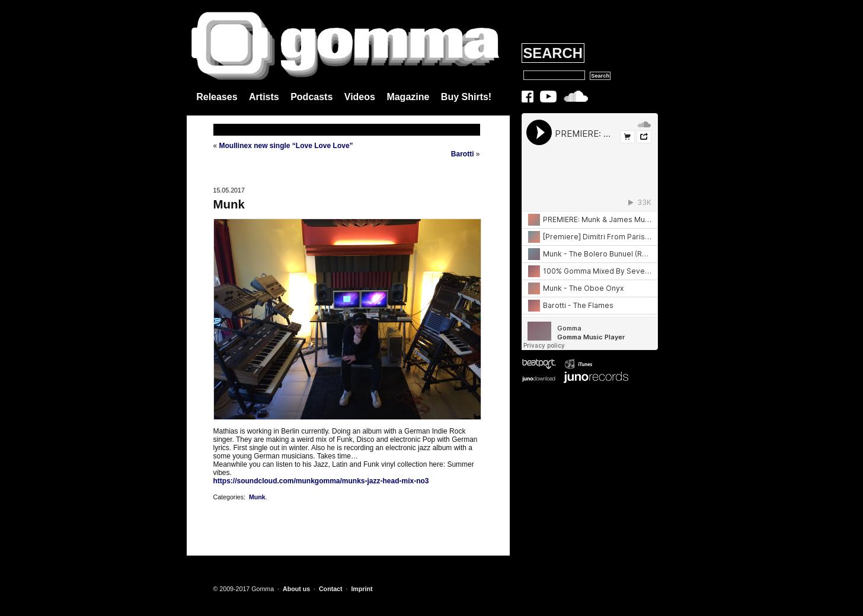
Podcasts (311, 97)
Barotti (463, 154)
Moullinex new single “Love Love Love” (286, 146)
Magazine (408, 97)
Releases (217, 97)
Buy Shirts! (466, 97)
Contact (331, 589)
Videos (360, 97)
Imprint (362, 589)
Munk (229, 204)
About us (296, 589)
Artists (264, 97)
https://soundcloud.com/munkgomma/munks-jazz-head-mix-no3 (321, 481)
